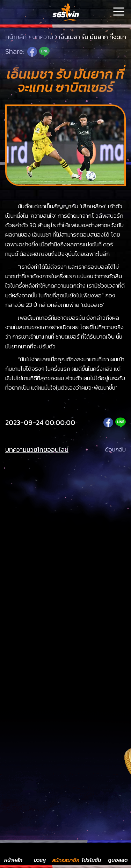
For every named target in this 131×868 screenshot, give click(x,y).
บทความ (43, 37)
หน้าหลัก (16, 37)
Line (44, 52)
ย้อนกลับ (115, 450)
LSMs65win (66, 12)
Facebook (32, 52)
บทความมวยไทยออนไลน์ (37, 450)
